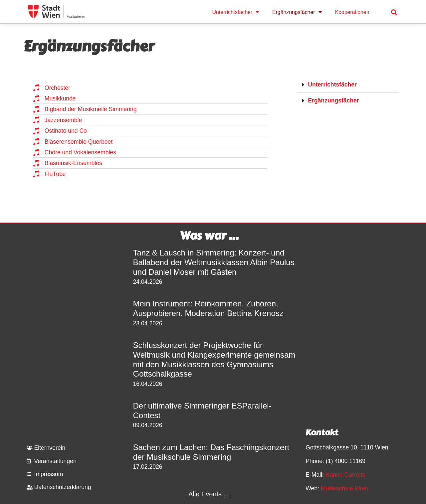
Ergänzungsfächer (297, 12)
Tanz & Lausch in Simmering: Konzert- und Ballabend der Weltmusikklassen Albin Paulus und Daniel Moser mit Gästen (214, 262)
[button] (394, 12)
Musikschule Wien (344, 488)
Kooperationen (352, 12)
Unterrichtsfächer (236, 12)
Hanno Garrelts (345, 475)
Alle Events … (209, 494)
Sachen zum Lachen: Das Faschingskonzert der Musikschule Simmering (211, 452)
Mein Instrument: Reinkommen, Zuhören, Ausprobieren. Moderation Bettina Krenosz (208, 308)
